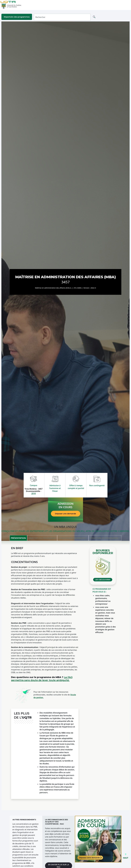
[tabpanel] (66, 676)
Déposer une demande (65, 514)
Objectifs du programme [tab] (42, 538)
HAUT (126, 857)
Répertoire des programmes (17, 17)
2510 (34, 494)
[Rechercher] (62, 17)
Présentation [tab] (18, 538)
